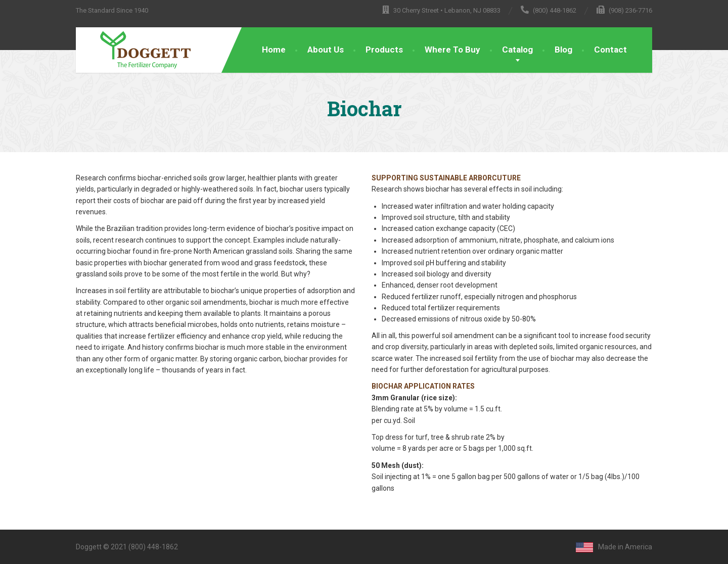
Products (384, 50)
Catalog (517, 50)
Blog (563, 50)
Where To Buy (452, 50)
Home (274, 50)
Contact (610, 50)
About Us (326, 50)
